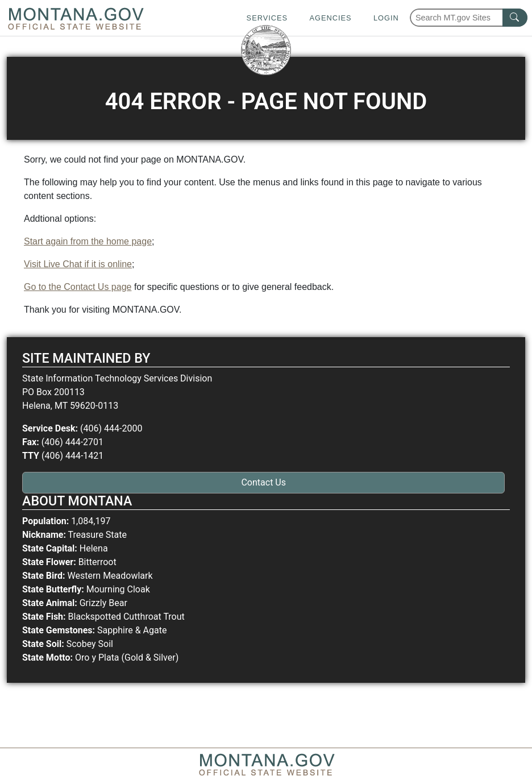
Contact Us (263, 482)
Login (386, 18)
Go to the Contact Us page (78, 287)
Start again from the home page (88, 241)
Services (267, 18)
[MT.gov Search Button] (515, 18)
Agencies (330, 18)
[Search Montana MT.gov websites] (469, 18)
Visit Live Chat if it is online (78, 264)
